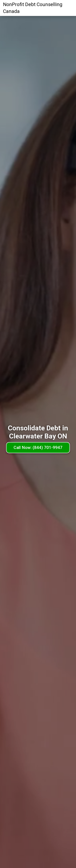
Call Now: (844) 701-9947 (38, 448)
